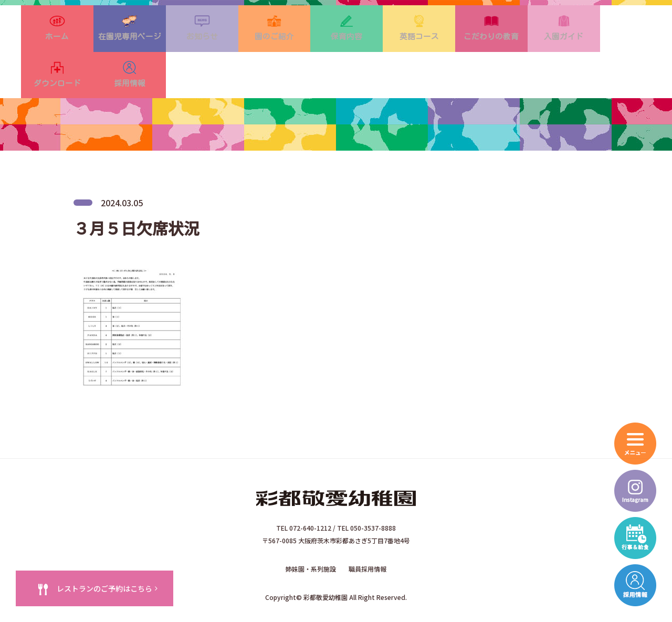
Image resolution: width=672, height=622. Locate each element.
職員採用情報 (367, 540)
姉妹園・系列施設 (311, 540)
